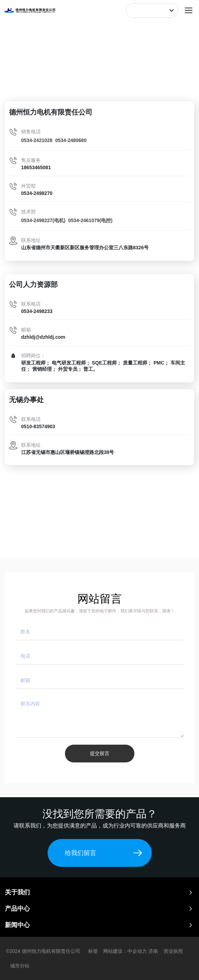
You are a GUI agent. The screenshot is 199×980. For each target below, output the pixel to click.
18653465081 (36, 167)
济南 (153, 951)
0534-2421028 (37, 140)
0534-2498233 (37, 311)
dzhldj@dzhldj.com (43, 337)
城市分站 (20, 966)
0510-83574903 (38, 426)
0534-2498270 (37, 193)
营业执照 (173, 951)
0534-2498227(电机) (43, 220)
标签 (93, 951)
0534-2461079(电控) (90, 220)
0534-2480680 (71, 140)
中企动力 (137, 951)
